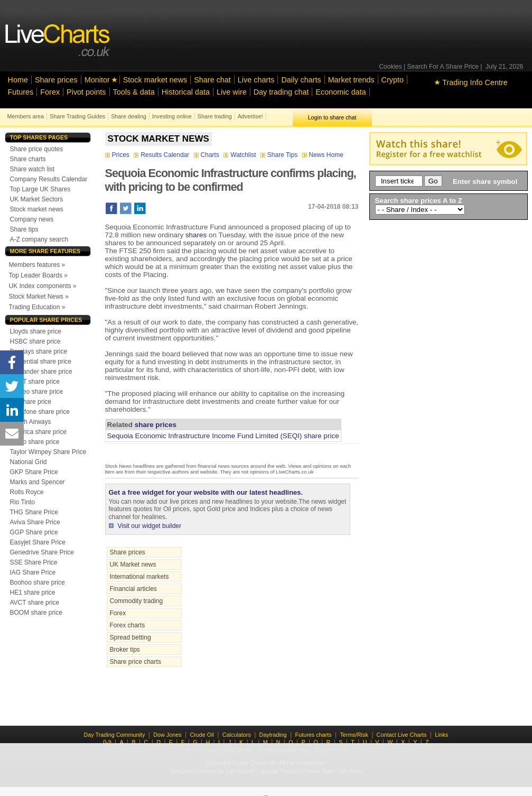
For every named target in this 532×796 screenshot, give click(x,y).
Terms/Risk (354, 735)
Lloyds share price (36, 331)
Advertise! (250, 116)
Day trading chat (281, 92)
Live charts (256, 80)
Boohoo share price (38, 582)
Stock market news (155, 80)
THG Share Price (34, 512)
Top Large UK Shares (40, 189)
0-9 (107, 742)
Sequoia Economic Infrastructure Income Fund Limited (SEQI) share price (223, 436)
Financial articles (133, 589)
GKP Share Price (34, 472)
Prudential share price (41, 362)
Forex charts (128, 625)
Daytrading (273, 735)
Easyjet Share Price (38, 542)
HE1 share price (33, 593)
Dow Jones (167, 735)
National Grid (29, 462)
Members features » (37, 265)
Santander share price (41, 372)
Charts (208, 155)
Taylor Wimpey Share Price (48, 452)
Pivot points (86, 92)
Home (18, 80)
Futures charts (314, 735)
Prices (118, 155)
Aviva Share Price (35, 522)
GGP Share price (34, 532)
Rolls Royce (27, 492)
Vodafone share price (40, 412)
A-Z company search (39, 239)
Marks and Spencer (38, 482)
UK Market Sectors (37, 199)
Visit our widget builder (150, 526)
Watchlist (241, 155)
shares (196, 235)
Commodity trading (137, 601)
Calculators (237, 735)
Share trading (215, 116)
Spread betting (130, 637)
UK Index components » (43, 286)
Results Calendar (162, 155)
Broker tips (125, 650)
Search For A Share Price (443, 67)
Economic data (340, 92)
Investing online (172, 116)
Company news (32, 219)
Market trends (351, 80)
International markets (139, 577)
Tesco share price (35, 442)
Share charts (28, 159)
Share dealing (129, 116)
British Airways (31, 422)
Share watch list (32, 169)
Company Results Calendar (49, 179)
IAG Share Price (33, 572)
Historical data (186, 92)
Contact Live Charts (402, 735)
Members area (26, 116)
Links (441, 735)
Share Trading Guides (77, 116)
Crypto (393, 80)
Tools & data (134, 92)
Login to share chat (332, 117)
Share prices (56, 80)
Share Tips (280, 155)
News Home (323, 155)
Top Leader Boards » (38, 275)
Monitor (97, 80)
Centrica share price (38, 432)
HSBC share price (35, 341)
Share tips (24, 229)
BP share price (31, 402)
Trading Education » (37, 307)
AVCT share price (35, 603)
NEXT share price (35, 382)
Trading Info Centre (471, 82)
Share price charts (136, 662)
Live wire (232, 92)
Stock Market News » (39, 297)
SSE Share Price (34, 562)
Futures (21, 92)
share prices (156, 425)
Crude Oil (202, 735)
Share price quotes (37, 149)
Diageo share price (37, 392)
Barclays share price (39, 351)
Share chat (212, 80)
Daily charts (301, 80)
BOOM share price (36, 613)
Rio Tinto (22, 502)
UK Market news (133, 564)
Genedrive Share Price (42, 552)
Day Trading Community (115, 735)
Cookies (390, 67)
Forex (50, 92)
